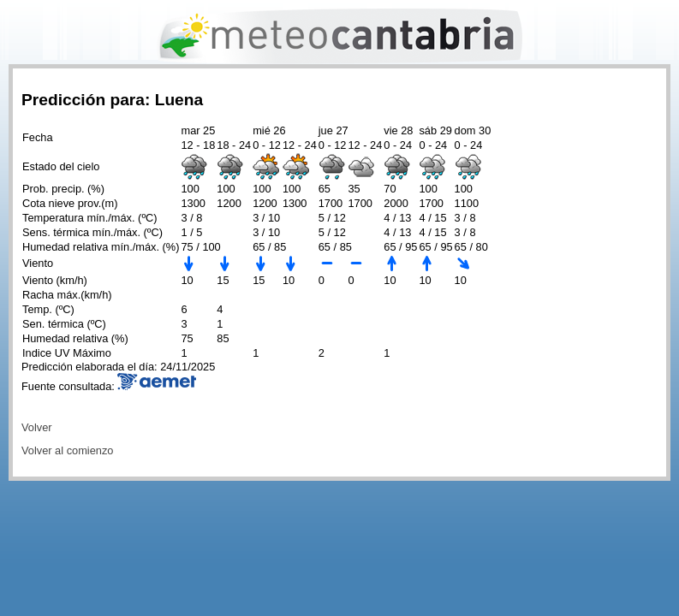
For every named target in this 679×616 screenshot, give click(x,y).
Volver (37, 427)
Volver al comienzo (67, 450)
